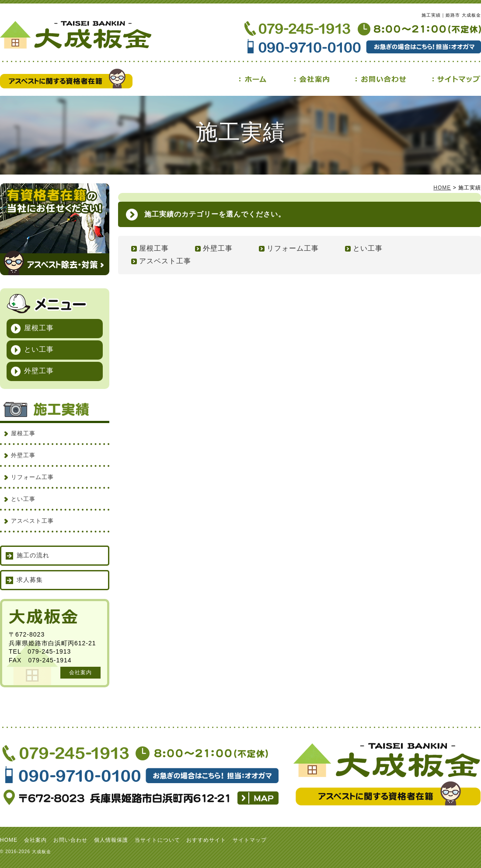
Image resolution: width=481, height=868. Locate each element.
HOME (442, 188)
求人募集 (30, 580)
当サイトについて (157, 840)
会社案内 (80, 672)
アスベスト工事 (165, 261)
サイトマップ (250, 840)
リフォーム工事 (293, 248)
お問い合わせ (70, 840)
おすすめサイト (206, 840)
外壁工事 (218, 248)
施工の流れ (33, 555)
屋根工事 (154, 248)
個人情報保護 (111, 840)
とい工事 (368, 248)
